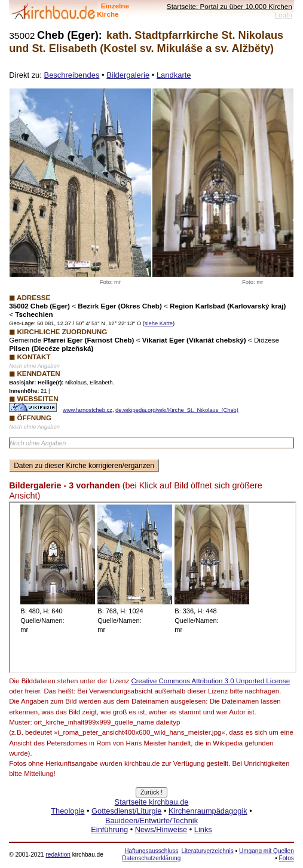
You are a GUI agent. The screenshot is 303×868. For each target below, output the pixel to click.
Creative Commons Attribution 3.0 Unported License (210, 681)
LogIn (284, 15)
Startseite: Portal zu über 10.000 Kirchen (229, 6)
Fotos (287, 858)
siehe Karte (159, 323)
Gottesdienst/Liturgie (126, 811)
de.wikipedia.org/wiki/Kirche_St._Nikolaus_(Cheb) (177, 410)
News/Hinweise (161, 829)
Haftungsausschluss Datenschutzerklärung (151, 855)
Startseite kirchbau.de (152, 802)
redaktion (58, 855)
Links (203, 829)
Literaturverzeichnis (207, 851)
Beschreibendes (72, 75)
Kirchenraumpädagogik (208, 811)
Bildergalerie (128, 75)
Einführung (109, 829)
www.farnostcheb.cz (88, 410)
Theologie (68, 811)
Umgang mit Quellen (267, 851)
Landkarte (174, 75)
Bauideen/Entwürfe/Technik (151, 820)
